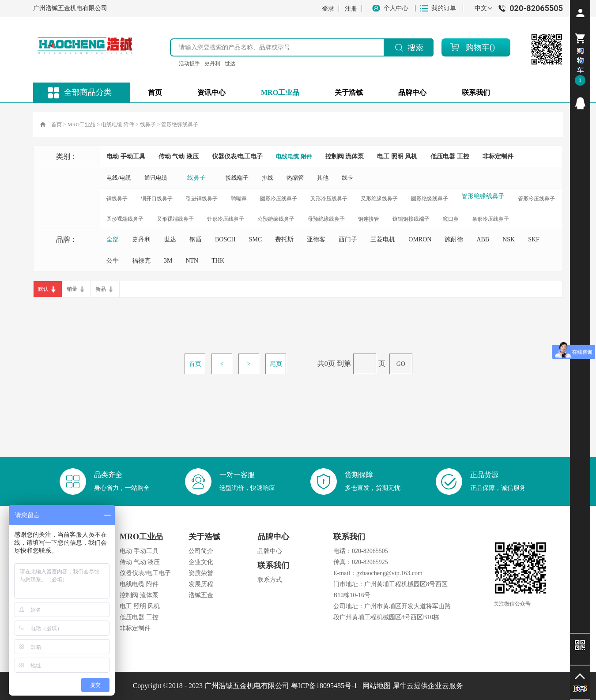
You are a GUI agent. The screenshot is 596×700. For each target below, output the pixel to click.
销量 (72, 289)
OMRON (420, 239)
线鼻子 (148, 124)
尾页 (276, 364)
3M (168, 261)
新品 (101, 289)
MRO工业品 (81, 124)
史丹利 (212, 64)
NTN (192, 261)
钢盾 (196, 239)
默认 (43, 289)
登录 (328, 9)
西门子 (348, 239)
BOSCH (225, 239)
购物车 (478, 47)
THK (218, 261)
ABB (483, 239)
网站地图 (375, 686)
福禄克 (141, 261)
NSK (509, 239)
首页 (155, 92)
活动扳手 (189, 64)
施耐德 (454, 239)
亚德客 (316, 239)
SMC (256, 239)
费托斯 (284, 239)
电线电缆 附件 (118, 124)
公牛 (113, 261)
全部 (113, 239)
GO (401, 364)
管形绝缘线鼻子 (180, 124)
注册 (351, 9)
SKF (534, 239)
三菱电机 (383, 239)
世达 (230, 64)
